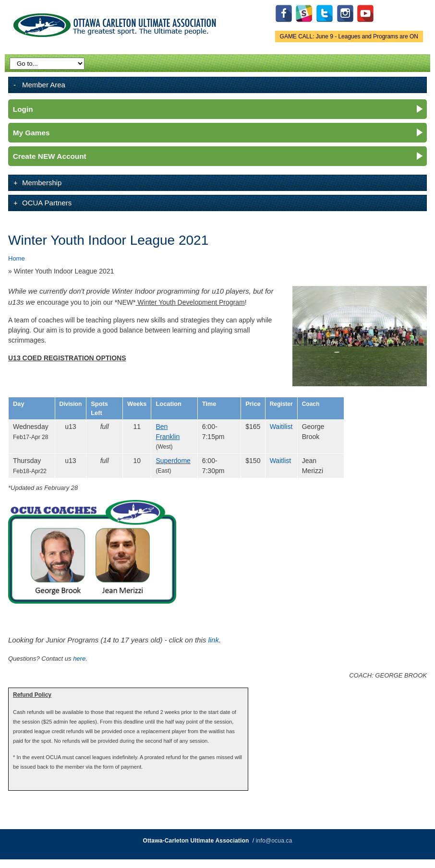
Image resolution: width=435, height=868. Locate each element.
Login (23, 109)
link (213, 640)
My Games (31, 133)
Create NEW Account (50, 156)
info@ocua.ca (274, 841)
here (79, 659)
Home (17, 258)
